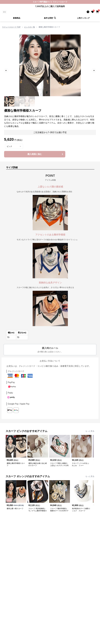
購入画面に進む (46, 154)
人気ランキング (83, 18)
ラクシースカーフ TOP (11, 27)
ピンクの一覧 (30, 27)
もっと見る (90, 431)
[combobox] (14, 146)
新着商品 (17, 18)
